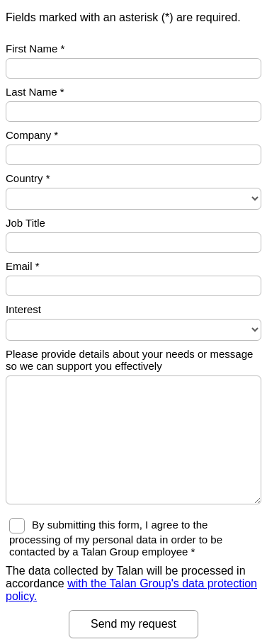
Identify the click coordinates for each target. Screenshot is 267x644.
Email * (23, 266)
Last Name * (35, 92)
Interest (23, 309)
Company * (32, 135)
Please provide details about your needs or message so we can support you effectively (129, 360)
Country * (28, 178)
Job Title (25, 223)
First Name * (35, 49)
